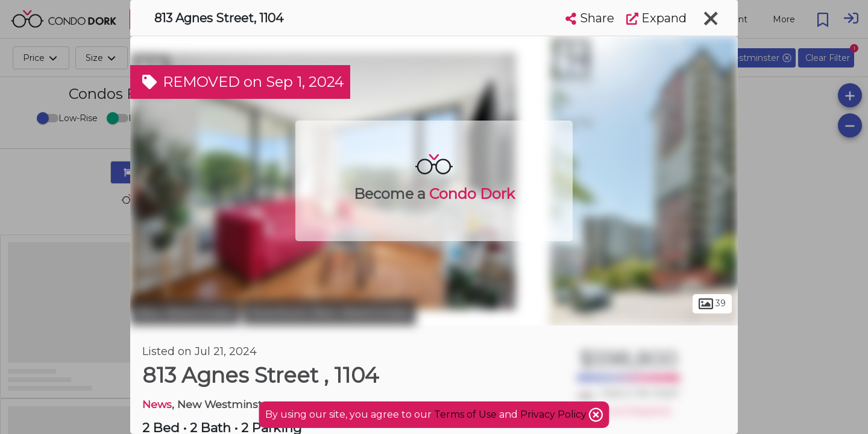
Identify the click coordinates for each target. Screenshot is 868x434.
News (157, 404)
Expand (656, 18)
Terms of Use (465, 414)
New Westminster (185, 312)
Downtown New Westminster (329, 312)
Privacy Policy (555, 414)
